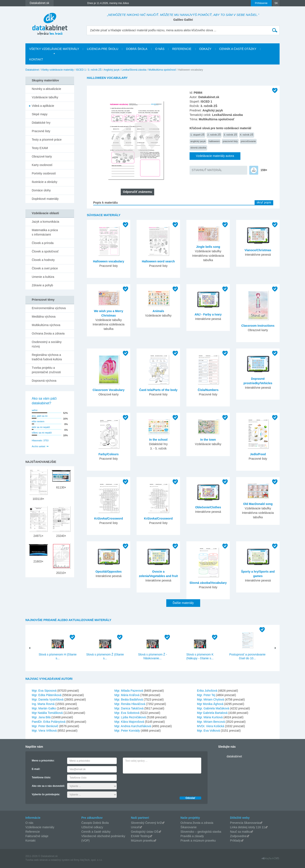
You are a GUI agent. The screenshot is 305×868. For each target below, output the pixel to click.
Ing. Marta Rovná (43, 704)
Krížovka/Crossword (109, 518)
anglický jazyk (198, 141)
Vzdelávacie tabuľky (45, 97)
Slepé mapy (40, 114)
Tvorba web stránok (37, 860)
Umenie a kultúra (43, 277)
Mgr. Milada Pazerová (129, 691)
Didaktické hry (41, 123)
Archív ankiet (39, 446)
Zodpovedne (238, 836)
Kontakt (36, 59)
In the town (208, 440)
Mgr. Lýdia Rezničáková (130, 717)
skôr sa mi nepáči (41, 427)
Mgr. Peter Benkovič (45, 726)
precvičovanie (248, 141)
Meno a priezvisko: (43, 761)
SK (276, 3)
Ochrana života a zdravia (48, 333)
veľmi (35, 410)
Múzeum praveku (142, 841)
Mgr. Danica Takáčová (129, 708)
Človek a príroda (43, 243)
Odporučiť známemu (137, 192)
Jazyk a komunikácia (45, 222)
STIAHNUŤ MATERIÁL (207, 170)
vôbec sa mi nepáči (42, 433)
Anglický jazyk (112, 70)
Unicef (135, 827)
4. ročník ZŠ (247, 135)
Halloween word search (158, 261)
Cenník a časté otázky (238, 49)
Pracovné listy (41, 131)
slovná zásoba (198, 147)
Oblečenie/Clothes (208, 507)
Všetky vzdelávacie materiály (54, 49)
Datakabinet (32, 70)
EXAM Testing (140, 836)
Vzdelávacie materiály (40, 827)
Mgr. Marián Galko (44, 708)
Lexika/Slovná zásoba (134, 70)
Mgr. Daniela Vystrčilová (48, 699)
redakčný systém (60, 860)
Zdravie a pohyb (42, 285)
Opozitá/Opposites (109, 572)
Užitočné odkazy (92, 827)
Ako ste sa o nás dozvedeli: (48, 786)
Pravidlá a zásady (192, 836)
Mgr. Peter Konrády (127, 731)
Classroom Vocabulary (109, 390)
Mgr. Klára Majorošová (129, 722)
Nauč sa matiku (240, 832)
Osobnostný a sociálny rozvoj (47, 344)
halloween (214, 141)
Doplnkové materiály (45, 199)
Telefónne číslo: (41, 777)
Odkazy (205, 49)
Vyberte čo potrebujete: (46, 794)
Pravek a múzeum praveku (198, 841)
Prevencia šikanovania (245, 823)
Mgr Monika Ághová (210, 704)
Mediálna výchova (44, 317)
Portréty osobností (44, 173)
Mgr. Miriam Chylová (211, 699)
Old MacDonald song (258, 504)
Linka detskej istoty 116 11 (247, 827)
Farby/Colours (109, 454)
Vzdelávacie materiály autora (215, 156)
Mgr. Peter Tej (206, 695)
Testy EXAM (40, 148)
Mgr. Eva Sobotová (127, 713)
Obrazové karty (42, 156)
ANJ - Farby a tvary (208, 314)
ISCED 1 (81, 70)
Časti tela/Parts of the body (158, 390)
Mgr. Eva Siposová (44, 691)
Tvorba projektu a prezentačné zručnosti (46, 370)
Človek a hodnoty (43, 260)
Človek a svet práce (45, 268)
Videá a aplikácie (43, 106)
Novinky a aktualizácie (46, 89)
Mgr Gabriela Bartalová (212, 713)
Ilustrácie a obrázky (45, 182)
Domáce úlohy (41, 190)
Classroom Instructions (258, 326)
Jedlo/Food (258, 454)
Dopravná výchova (44, 381)
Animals (158, 311)
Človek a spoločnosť (45, 251)
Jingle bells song (208, 247)
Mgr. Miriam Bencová (211, 722)
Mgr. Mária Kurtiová (210, 717)
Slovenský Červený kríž (146, 823)
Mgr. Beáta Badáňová (129, 699)
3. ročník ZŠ (95, 70)
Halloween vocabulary (109, 261)
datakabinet (234, 756)
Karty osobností (42, 165)
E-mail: (36, 769)
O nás (160, 49)
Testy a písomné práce (47, 140)
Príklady (235, 841)
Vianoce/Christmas (258, 250)
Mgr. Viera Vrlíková (44, 731)
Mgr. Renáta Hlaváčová (130, 704)
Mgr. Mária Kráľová (127, 695)
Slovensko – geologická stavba (201, 832)
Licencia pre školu (103, 49)
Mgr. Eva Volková (208, 731)
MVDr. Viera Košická (211, 726)
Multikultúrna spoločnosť (162, 70)
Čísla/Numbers (208, 390)
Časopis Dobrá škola (95, 823)
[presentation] (155, 784)
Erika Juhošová (207, 691)
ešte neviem (38, 421)
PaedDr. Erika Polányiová (49, 722)
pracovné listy (230, 141)
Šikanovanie (189, 827)
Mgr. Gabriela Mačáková (213, 708)
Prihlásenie (261, 3)
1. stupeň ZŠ (197, 135)
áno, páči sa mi (40, 416)
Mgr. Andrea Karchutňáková (133, 726)
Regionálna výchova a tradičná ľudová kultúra (47, 357)
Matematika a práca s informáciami (45, 232)
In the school (158, 440)
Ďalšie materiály (183, 603)
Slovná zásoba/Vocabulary (208, 583)
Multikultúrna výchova (46, 325)
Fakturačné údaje (37, 836)
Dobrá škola (137, 49)
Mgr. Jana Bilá (41, 717)
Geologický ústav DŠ (145, 832)
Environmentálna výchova (49, 308)
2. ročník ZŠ (214, 135)
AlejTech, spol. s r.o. (91, 860)
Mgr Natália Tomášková (47, 713)
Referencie (182, 49)
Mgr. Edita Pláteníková (47, 695)
